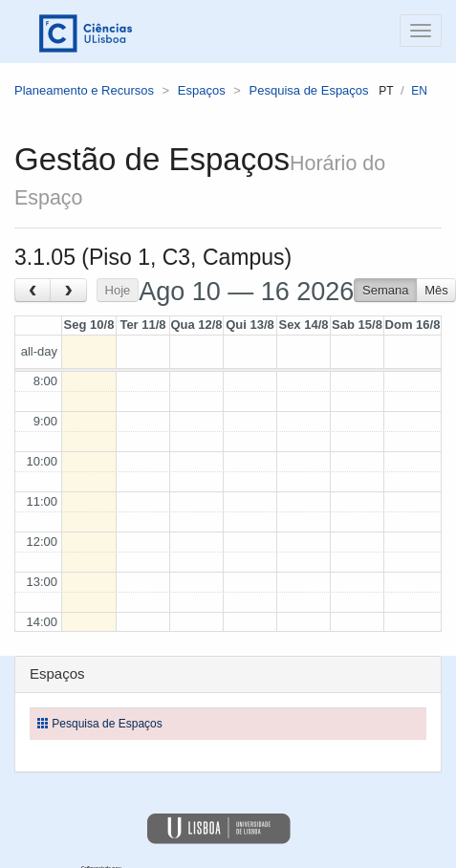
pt (386, 91)
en (419, 91)
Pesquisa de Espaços (309, 90)
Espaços (202, 90)
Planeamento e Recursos (84, 90)
